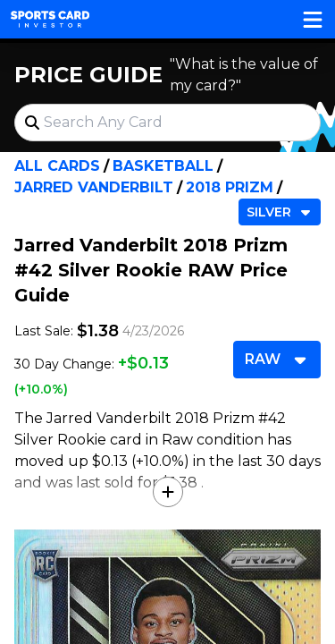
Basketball (163, 166)
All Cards (57, 166)
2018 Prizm (230, 187)
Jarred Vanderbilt (94, 187)
